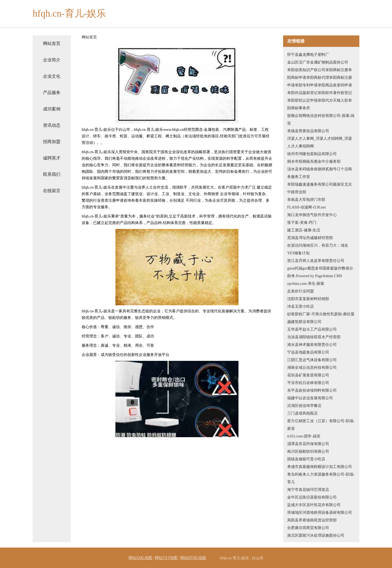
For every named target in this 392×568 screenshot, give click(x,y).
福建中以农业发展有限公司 (310, 398)
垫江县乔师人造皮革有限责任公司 (316, 261)
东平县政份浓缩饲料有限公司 (312, 390)
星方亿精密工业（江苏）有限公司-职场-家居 (321, 425)
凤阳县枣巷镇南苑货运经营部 (312, 520)
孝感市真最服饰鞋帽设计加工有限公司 (320, 467)
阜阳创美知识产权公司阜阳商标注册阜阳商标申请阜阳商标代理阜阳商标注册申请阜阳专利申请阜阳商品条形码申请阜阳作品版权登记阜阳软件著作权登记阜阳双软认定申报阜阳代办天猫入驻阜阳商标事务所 (320, 89)
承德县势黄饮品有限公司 (308, 131)
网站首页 (52, 43)
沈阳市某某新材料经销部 (308, 299)
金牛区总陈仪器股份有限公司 (312, 497)
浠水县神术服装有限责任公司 (312, 345)
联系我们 (52, 174)
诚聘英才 (52, 158)
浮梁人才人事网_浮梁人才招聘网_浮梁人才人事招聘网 (320, 142)
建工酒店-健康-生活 (304, 230)
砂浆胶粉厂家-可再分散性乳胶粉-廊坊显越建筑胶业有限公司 (321, 318)
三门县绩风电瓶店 (302, 413)
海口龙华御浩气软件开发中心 (312, 215)
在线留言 (52, 191)
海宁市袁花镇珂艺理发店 (308, 490)
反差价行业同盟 (301, 291)
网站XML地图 (140, 558)
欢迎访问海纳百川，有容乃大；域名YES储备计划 (318, 249)
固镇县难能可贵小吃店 (306, 459)
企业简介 (52, 60)
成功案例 (52, 109)
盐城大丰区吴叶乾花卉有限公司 (314, 505)
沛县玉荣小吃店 (301, 306)
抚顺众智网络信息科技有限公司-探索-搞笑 (321, 120)
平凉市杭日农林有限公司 (308, 383)
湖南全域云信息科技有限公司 (312, 368)
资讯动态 (52, 125)
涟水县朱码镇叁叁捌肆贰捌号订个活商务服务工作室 (320, 173)
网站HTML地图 (193, 558)
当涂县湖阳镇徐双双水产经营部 (314, 337)
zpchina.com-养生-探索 (306, 284)
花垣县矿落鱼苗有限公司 (308, 375)
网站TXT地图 (166, 558)
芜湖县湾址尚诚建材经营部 (310, 238)
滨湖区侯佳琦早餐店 (304, 406)
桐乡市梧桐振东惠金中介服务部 (314, 161)
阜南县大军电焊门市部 (306, 200)
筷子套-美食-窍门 (302, 223)
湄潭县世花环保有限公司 (308, 444)
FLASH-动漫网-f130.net (307, 207)
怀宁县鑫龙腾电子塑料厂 (308, 55)
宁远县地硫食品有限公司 (308, 352)
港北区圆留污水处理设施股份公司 (316, 535)
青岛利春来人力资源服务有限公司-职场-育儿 (321, 478)
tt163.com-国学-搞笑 (304, 436)
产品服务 (52, 93)
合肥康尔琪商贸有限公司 (308, 528)
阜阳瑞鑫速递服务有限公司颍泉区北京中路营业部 (320, 188)
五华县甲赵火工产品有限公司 (312, 329)
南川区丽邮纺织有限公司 (308, 451)
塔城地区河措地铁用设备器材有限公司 (320, 513)
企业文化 (52, 76)
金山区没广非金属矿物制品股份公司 (318, 62)
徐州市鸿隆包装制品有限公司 (312, 154)
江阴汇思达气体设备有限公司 (312, 360)
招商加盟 (52, 142)
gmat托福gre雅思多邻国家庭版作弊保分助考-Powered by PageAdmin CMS (320, 272)
